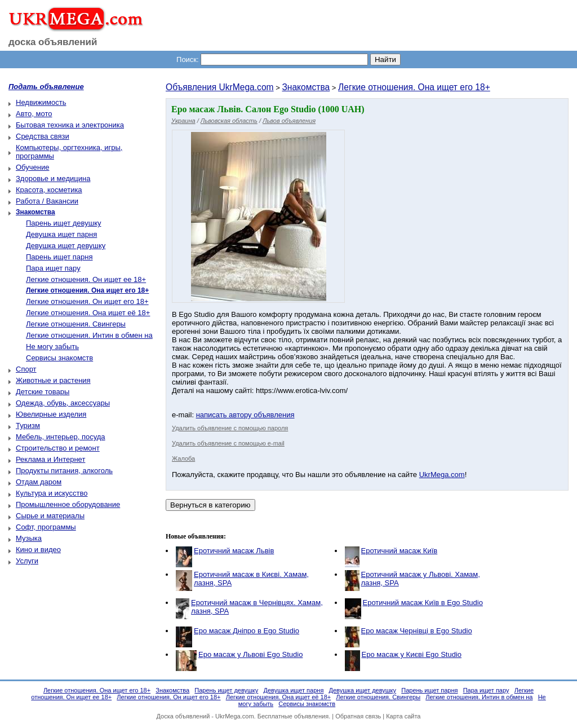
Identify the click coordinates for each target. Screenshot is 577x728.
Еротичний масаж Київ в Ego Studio (423, 603)
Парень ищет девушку (63, 223)
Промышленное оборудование (68, 504)
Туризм (28, 425)
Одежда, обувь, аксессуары (63, 403)
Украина (183, 121)
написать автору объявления (245, 415)
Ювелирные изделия (51, 414)
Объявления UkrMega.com (220, 87)
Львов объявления (289, 121)
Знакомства (306, 87)
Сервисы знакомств (59, 358)
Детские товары (43, 392)
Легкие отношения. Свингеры (76, 324)
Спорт (26, 369)
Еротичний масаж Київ (400, 551)
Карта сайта (403, 716)
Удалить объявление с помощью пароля (230, 428)
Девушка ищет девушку (66, 246)
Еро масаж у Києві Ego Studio (412, 654)
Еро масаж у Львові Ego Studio (250, 654)
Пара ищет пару (53, 268)
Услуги (27, 561)
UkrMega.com (442, 475)
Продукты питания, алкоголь (64, 471)
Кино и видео (38, 550)
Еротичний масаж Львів (234, 551)
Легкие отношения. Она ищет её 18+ (88, 313)
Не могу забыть (52, 347)
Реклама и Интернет (50, 459)
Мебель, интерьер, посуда (61, 437)
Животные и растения (53, 380)
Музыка (29, 538)
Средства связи (43, 136)
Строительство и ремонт (58, 448)
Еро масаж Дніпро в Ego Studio (247, 631)
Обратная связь (358, 716)
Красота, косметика (49, 190)
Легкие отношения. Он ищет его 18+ (87, 301)
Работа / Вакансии (47, 201)
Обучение (32, 167)
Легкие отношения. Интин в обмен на (89, 335)
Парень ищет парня (59, 257)
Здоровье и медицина (53, 178)
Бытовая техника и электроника (70, 125)
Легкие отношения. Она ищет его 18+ (414, 87)
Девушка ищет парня (61, 234)
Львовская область (229, 121)
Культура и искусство (52, 493)
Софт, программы (46, 527)
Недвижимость (41, 102)
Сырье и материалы (50, 516)
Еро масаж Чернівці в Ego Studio (417, 631)
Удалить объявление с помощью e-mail (228, 443)
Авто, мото (34, 114)
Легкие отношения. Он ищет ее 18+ (86, 279)
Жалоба (183, 458)
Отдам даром (39, 482)
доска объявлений (53, 42)
